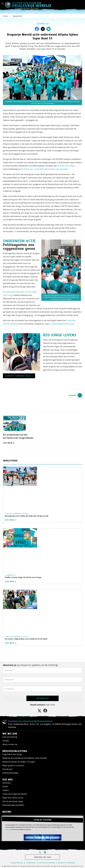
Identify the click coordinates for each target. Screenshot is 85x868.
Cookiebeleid (31, 859)
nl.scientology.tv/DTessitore (62, 324)
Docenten (7, 783)
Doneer (6, 741)
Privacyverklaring (17, 859)
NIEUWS (7, 812)
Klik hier (8, 829)
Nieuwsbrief (17, 16)
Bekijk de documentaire (25, 758)
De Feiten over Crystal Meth (33, 169)
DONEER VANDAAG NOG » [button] (19, 376)
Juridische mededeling (66, 859)
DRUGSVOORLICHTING (15, 751)
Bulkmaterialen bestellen (13, 805)
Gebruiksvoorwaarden (47, 859)
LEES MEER (9, 443)
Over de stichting (10, 737)
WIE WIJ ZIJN (10, 734)
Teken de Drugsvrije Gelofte (15, 794)
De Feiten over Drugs (66, 166)
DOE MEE (8, 780)
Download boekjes (10, 773)
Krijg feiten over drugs (12, 754)
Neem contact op (10, 744)
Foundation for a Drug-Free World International (24, 721)
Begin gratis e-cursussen (13, 765)
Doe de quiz (8, 769)
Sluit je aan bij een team (13, 801)
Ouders (6, 790)
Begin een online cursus (13, 798)
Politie (5, 787)
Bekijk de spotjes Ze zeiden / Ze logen (19, 762)
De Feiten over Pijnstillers (58, 169)
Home (6, 16)
